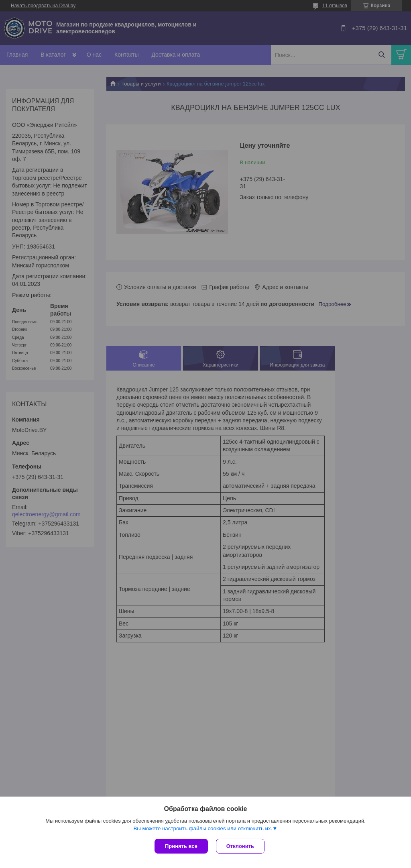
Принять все (181, 846)
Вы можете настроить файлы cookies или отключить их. (203, 828)
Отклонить (240, 846)
